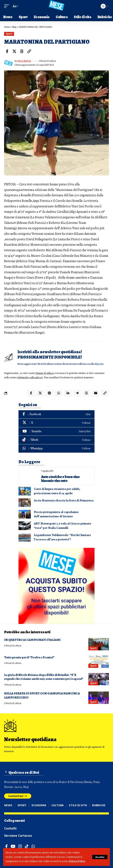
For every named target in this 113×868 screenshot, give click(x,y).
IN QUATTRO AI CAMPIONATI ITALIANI (32, 640)
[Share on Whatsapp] (59, 393)
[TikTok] (27, 846)
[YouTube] (13, 846)
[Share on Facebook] (7, 51)
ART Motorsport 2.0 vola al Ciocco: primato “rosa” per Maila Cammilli (62, 526)
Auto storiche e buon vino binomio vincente (60, 479)
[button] (100, 857)
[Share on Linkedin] (68, 393)
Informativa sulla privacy (30, 377)
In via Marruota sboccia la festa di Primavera (64, 500)
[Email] (96, 393)
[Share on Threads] (22, 51)
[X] (56, 423)
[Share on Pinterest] (49, 393)
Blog (14, 27)
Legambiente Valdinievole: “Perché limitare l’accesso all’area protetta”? (62, 537)
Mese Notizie (24, 61)
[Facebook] (56, 414)
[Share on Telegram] (77, 393)
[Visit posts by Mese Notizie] (8, 63)
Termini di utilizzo (45, 373)
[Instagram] (20, 846)
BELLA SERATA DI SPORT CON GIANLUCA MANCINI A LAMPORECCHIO (42, 695)
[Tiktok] (56, 440)
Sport (9, 34)
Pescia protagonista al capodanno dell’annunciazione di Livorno (56, 514)
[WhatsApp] (56, 449)
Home (7, 27)
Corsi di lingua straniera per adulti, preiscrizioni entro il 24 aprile (57, 491)
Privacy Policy (77, 861)
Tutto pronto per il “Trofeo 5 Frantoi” (29, 657)
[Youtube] (56, 432)
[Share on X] (14, 51)
